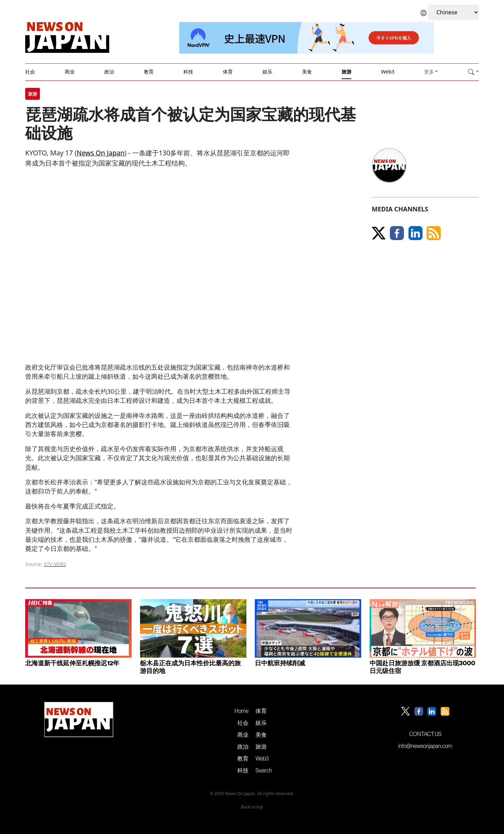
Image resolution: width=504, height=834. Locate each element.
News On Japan (101, 153)
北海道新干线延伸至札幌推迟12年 (72, 663)
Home (241, 711)
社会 (30, 72)
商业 (70, 72)
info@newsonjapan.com (425, 746)
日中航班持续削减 (280, 663)
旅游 (346, 72)
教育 (149, 72)
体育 (228, 72)
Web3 (387, 72)
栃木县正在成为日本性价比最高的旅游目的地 (190, 667)
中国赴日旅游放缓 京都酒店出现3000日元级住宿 (422, 667)
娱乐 (267, 72)
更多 (429, 72)
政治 (109, 72)
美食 (307, 72)
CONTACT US (425, 734)
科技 (188, 72)
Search (264, 770)
